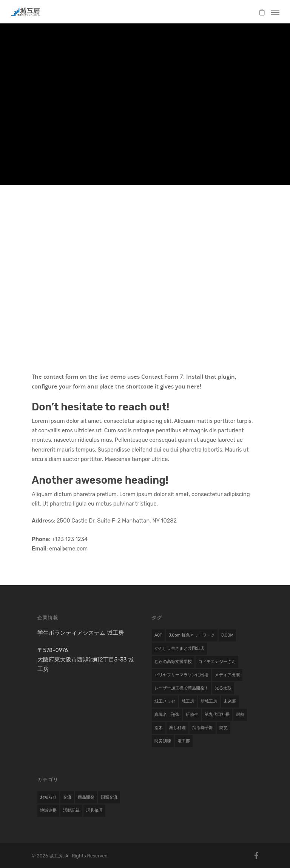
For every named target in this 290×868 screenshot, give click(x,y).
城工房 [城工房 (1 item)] (188, 701)
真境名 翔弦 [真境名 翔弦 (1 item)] (167, 715)
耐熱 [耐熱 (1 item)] (240, 715)
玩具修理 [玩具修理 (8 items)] (94, 810)
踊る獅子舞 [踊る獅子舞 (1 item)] (203, 728)
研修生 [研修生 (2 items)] (192, 715)
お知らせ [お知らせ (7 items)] (48, 797)
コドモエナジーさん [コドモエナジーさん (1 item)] (217, 662)
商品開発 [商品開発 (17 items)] (86, 797)
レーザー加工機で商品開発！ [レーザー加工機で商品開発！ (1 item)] (181, 688)
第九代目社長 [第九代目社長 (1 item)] (217, 715)
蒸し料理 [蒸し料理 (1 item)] (177, 728)
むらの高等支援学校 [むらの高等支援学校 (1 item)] (173, 662)
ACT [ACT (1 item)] (158, 635)
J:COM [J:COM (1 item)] (227, 635)
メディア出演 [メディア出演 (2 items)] (227, 675)
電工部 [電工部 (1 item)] (184, 741)
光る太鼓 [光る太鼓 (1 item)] (223, 688)
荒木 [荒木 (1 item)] (159, 728)
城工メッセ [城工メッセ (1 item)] (165, 701)
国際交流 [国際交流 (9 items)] (109, 797)
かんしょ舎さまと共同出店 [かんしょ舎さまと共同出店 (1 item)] (179, 648)
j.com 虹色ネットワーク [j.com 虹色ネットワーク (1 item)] (191, 635)
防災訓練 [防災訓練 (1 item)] (163, 741)
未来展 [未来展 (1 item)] (230, 701)
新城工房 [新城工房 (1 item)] (209, 701)
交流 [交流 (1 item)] (67, 797)
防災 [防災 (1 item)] (224, 728)
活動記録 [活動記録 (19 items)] (71, 810)
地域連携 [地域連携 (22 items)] (48, 810)
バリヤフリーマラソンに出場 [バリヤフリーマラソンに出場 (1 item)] (181, 675)
